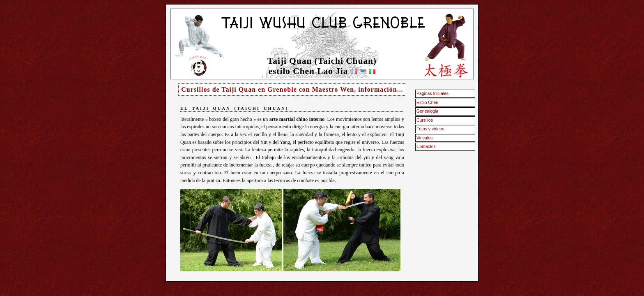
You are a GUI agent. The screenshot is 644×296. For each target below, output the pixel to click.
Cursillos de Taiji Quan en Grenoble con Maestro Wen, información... (292, 89)
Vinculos (424, 138)
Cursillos (425, 120)
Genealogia (427, 111)
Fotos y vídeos (430, 129)
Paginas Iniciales (432, 94)
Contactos (426, 147)
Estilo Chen (427, 103)
